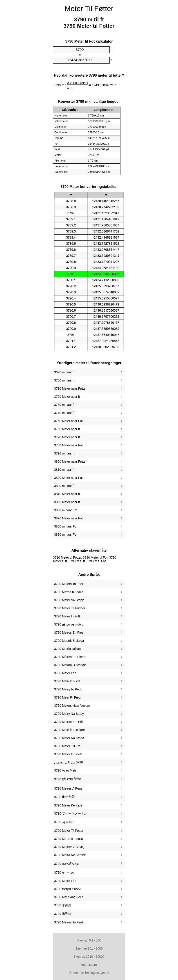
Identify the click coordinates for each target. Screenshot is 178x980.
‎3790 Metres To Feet (69, 922)
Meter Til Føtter (89, 9)
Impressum (89, 965)
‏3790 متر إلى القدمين (69, 762)
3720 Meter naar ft (67, 397)
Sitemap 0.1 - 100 (89, 940)
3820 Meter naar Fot (68, 478)
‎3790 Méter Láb (65, 673)
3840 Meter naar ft (67, 494)
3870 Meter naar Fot (68, 518)
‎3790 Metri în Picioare (69, 730)
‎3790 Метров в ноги (68, 839)
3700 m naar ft (64, 380)
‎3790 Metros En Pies (69, 633)
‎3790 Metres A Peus (68, 788)
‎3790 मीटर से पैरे (64, 797)
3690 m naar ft (64, 372)
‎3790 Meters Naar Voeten (72, 706)
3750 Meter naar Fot (68, 421)
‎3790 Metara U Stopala (70, 665)
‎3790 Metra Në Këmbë (70, 855)
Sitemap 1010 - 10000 (89, 957)
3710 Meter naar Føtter (70, 388)
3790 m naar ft (64, 453)
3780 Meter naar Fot (68, 445)
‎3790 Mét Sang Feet (68, 897)
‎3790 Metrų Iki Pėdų (68, 689)
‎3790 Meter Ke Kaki (68, 805)
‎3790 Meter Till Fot (67, 746)
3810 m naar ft (64, 470)
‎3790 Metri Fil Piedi (68, 697)
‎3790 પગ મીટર (64, 873)
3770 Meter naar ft (67, 437)
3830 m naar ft (64, 486)
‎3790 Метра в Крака (69, 592)
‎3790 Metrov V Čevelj (69, 847)
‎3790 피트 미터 (65, 822)
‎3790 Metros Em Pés (69, 722)
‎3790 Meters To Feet (69, 584)
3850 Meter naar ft (67, 502)
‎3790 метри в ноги (67, 889)
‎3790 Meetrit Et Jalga (69, 641)
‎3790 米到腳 (63, 914)
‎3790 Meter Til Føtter (69, 831)
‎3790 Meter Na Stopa (69, 738)
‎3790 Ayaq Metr (65, 770)
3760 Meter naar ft (67, 429)
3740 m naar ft (64, 413)
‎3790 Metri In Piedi (67, 681)
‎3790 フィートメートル (71, 813)
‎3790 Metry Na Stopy (69, 600)
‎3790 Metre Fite (65, 881)
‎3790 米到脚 (63, 905)
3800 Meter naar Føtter (70, 461)
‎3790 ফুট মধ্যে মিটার (68, 779)
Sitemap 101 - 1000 (89, 948)
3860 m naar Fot (66, 510)
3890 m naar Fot (66, 535)
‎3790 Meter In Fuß (67, 616)
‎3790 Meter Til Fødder (70, 608)
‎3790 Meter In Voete (68, 754)
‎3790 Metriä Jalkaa (67, 649)
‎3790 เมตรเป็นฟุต (66, 864)
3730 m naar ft (64, 405)
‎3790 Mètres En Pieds (70, 657)
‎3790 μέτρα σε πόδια (69, 624)
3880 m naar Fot (66, 526)
